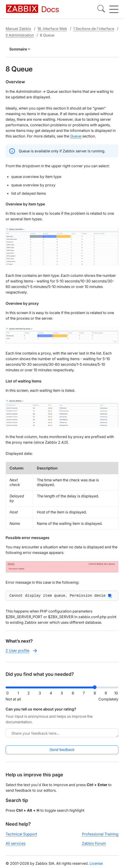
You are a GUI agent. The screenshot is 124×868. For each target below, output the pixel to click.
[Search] (101, 9)
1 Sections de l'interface (94, 29)
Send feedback (62, 751)
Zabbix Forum (94, 844)
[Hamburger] (114, 9)
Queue (76, 136)
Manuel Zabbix (18, 29)
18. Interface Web (52, 29)
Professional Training (100, 835)
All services (15, 844)
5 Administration (20, 35)
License (96, 864)
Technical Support (21, 835)
